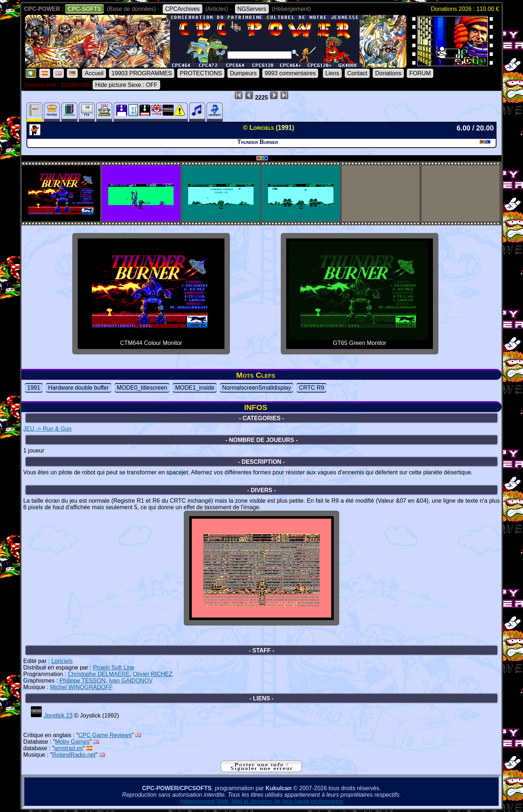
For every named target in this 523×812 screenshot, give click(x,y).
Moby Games (72, 742)
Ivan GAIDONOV (131, 681)
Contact (357, 73)
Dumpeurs (243, 73)
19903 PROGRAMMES (142, 73)
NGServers (252, 9)
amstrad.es (68, 748)
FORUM (420, 73)
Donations (388, 73)
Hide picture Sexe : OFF (126, 85)
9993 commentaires (290, 73)
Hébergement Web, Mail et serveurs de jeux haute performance (262, 801)
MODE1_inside (195, 388)
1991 (34, 388)
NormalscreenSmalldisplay (257, 388)
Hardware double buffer (79, 388)
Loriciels (62, 661)
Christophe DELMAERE (99, 674)
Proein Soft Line (114, 668)
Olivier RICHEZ (152, 674)
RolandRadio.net (74, 755)
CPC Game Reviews (105, 735)
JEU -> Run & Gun (47, 429)
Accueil (94, 73)
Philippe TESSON (83, 681)
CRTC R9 (311, 388)
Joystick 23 (58, 715)
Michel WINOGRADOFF (81, 687)
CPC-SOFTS (84, 9)
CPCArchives (183, 9)
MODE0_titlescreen (142, 388)
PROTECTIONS (201, 73)
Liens (332, 73)
